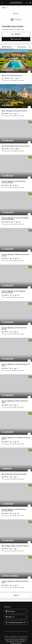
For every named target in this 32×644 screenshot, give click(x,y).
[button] (30, 3)
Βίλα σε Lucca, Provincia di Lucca (12, 76)
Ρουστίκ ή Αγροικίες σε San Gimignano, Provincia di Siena (14, 292)
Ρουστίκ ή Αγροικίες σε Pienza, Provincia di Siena (15, 402)
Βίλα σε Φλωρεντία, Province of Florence (14, 111)
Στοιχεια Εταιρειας (16, 643)
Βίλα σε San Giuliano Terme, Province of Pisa (15, 146)
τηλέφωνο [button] (16, 34)
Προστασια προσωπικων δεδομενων (16, 640)
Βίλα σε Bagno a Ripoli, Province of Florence (15, 546)
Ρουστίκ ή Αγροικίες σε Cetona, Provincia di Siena (15, 582)
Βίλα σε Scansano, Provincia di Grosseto (14, 474)
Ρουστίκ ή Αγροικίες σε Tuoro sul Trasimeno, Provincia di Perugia (15, 219)
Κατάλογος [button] (7, 47)
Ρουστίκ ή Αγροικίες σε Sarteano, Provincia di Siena (16, 365)
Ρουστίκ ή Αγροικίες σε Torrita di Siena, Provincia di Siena (14, 182)
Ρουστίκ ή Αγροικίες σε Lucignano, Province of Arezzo (16, 438)
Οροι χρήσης (10, 641)
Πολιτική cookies (20, 641)
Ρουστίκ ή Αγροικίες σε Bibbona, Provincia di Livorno (15, 255)
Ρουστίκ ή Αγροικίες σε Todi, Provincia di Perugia (14, 328)
